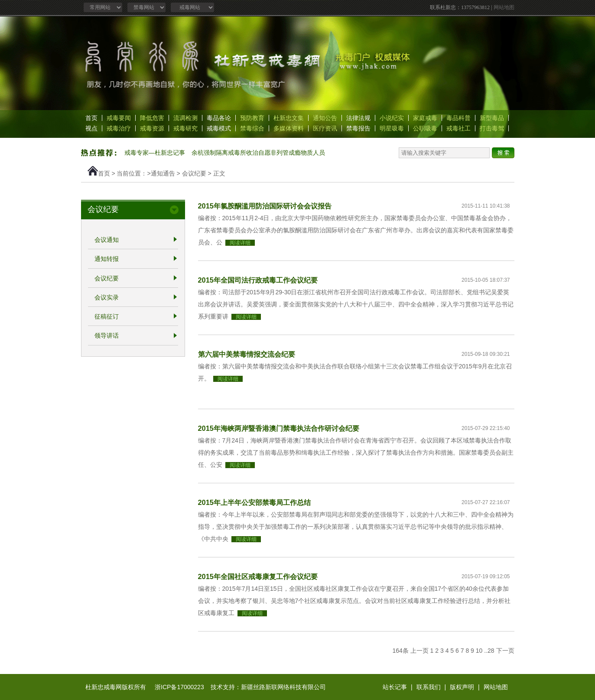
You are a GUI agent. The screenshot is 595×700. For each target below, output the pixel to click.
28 (491, 651)
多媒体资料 (289, 128)
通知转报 (107, 259)
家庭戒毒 (425, 118)
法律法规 (358, 118)
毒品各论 (219, 118)
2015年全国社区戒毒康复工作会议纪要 (258, 576)
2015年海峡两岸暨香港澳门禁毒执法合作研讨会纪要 (279, 428)
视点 (91, 128)
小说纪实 (392, 118)
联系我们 (429, 687)
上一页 (419, 651)
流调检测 (185, 118)
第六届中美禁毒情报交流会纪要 (247, 354)
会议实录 (107, 297)
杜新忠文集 (289, 118)
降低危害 (152, 118)
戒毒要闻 (119, 118)
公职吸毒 (425, 128)
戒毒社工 (458, 128)
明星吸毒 (392, 128)
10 (479, 651)
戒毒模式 (219, 128)
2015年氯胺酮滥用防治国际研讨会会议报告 (265, 206)
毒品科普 (458, 118)
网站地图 (504, 7)
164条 (400, 651)
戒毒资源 (152, 128)
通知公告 (325, 118)
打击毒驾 (492, 128)
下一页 (505, 651)
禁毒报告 (358, 128)
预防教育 (252, 118)
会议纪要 (194, 173)
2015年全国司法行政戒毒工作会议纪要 (258, 280)
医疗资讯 (325, 128)
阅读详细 (240, 243)
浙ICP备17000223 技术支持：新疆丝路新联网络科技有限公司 (240, 687)
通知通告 (163, 173)
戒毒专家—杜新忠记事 (155, 153)
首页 (91, 118)
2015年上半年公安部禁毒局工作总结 (254, 502)
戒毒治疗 (119, 128)
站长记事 (395, 687)
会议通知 (107, 240)
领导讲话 (107, 336)
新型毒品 (492, 118)
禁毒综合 (252, 128)
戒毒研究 (185, 128)
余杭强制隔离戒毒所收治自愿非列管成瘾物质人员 (258, 153)
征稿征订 (107, 316)
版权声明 (462, 687)
